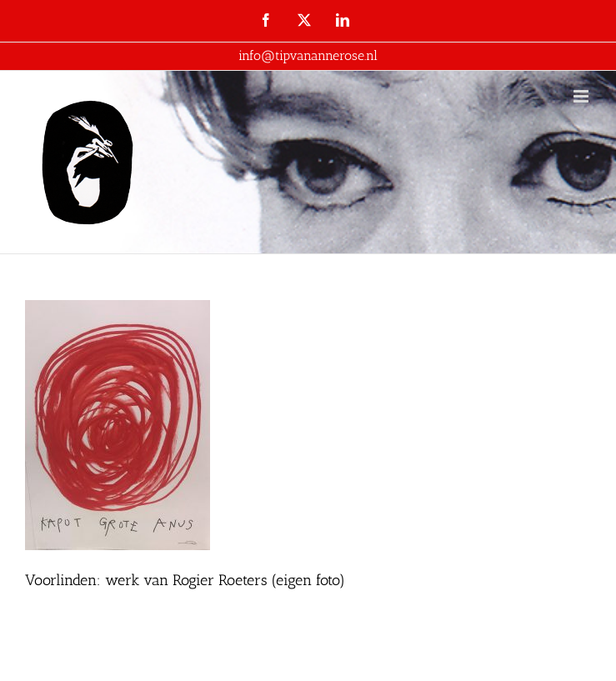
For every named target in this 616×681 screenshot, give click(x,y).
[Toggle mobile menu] (582, 96)
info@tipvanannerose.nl (308, 55)
